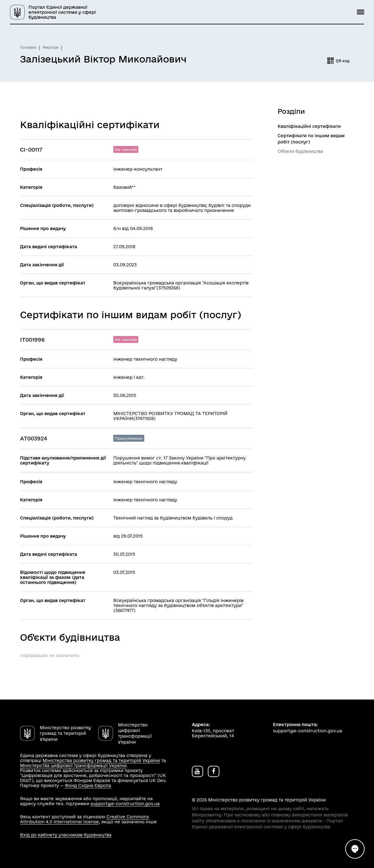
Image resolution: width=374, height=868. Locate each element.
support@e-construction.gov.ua (125, 804)
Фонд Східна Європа (88, 785)
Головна (28, 47)
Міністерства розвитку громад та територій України (101, 760)
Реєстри (51, 47)
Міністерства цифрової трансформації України (73, 765)
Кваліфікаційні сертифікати (309, 126)
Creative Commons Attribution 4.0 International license (85, 819)
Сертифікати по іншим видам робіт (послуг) (311, 139)
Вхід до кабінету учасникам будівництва (66, 835)
